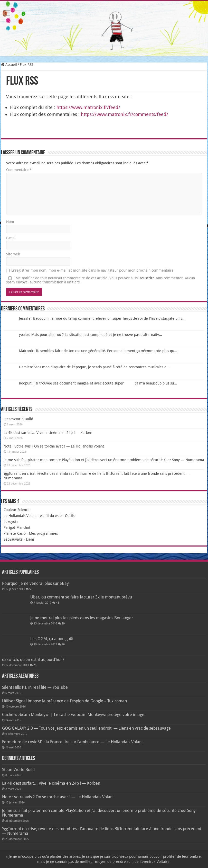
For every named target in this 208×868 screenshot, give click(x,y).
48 (58, 603)
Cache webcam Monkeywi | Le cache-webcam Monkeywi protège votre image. (74, 715)
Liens (30, 539)
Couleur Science (17, 510)
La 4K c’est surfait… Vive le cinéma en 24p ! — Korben (48, 433)
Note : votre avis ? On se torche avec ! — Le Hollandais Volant (54, 446)
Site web (13, 254)
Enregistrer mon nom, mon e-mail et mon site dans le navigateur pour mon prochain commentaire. (93, 270)
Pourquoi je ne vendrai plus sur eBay (35, 583)
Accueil (9, 65)
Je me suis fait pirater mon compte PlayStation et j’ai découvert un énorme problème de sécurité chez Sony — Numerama (104, 460)
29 (63, 624)
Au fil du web (51, 516)
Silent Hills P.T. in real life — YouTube (35, 687)
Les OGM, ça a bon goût (52, 639)
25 (35, 665)
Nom (10, 222)
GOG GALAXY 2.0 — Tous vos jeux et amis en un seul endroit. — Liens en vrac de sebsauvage (86, 728)
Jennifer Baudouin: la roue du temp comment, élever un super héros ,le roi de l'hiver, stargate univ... (102, 318)
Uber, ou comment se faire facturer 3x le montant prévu (81, 597)
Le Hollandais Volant (20, 516)
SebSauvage (13, 539)
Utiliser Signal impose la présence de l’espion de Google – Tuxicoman (64, 701)
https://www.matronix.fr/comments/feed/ (125, 114)
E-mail (11, 238)
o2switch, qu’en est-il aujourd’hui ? (33, 660)
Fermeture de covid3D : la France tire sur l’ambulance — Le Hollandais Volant (72, 742)
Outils (70, 516)
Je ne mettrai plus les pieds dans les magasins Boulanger (82, 618)
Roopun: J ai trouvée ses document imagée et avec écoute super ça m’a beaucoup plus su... (98, 383)
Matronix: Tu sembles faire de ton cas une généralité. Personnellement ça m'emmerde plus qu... (98, 351)
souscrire (147, 278)
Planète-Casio (15, 533)
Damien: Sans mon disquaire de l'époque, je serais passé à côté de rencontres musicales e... (94, 367)
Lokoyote (11, 522)
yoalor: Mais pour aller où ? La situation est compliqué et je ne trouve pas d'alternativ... (91, 335)
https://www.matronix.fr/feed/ (88, 107)
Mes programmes (43, 533)
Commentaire (19, 170)
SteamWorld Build (18, 419)
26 (63, 644)
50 (31, 589)
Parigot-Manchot (17, 527)
